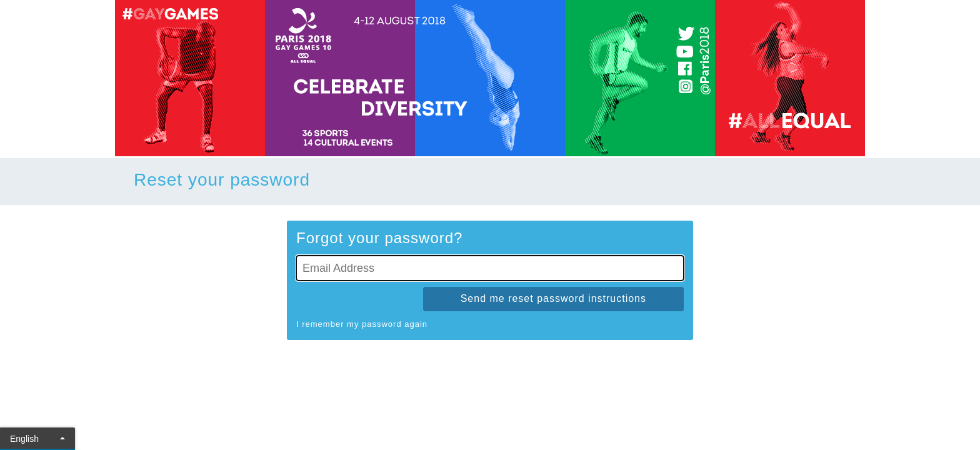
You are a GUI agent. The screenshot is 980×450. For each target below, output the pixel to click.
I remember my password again (362, 324)
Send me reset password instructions (553, 298)
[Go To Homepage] (490, 78)
